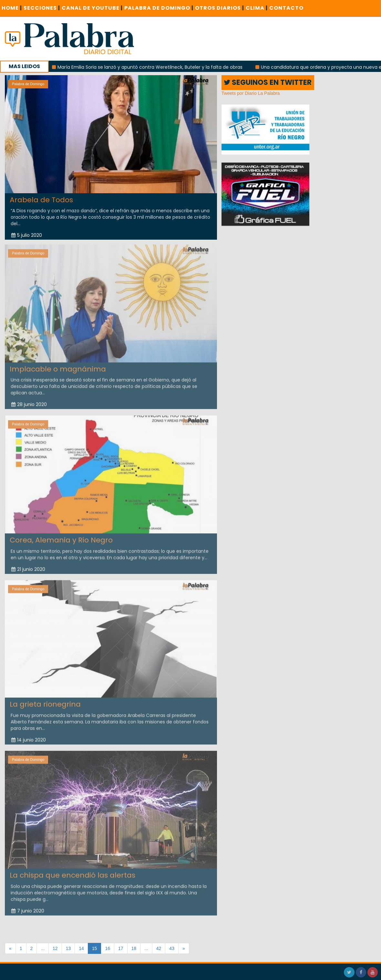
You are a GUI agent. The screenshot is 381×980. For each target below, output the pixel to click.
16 (108, 948)
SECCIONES (42, 8)
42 (159, 948)
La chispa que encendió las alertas (72, 872)
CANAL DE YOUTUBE (92, 8)
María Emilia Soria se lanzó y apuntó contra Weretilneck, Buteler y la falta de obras (153, 67)
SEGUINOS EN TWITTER (268, 82)
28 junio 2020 (29, 402)
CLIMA (257, 8)
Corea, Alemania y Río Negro (61, 537)
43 (172, 948)
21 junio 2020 (28, 566)
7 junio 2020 (28, 908)
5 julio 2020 (27, 235)
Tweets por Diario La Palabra (251, 93)
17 (121, 948)
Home (12, 8)
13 (68, 948)
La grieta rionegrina (45, 701)
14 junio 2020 (29, 737)
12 (55, 948)
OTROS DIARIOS (220, 8)
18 (134, 948)
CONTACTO (286, 8)
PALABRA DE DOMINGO (159, 8)
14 (81, 948)
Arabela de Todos (41, 200)
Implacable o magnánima (58, 366)
